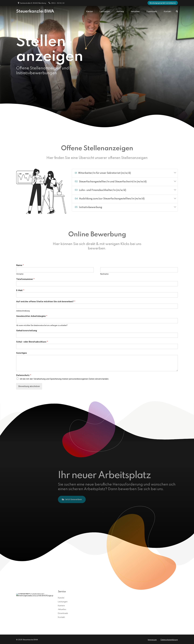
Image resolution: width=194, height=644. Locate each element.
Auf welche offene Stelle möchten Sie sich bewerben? (46, 302)
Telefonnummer (25, 279)
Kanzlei (90, 11)
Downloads (152, 11)
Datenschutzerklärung (169, 640)
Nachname (104, 274)
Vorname (20, 274)
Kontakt (167, 11)
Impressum (152, 640)
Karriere (120, 11)
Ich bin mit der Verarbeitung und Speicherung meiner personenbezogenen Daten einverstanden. (64, 379)
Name (20, 265)
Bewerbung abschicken (29, 386)
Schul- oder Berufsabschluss (32, 342)
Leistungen (105, 11)
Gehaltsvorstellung (27, 331)
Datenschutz (24, 375)
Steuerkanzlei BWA (35, 11)
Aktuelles (135, 11)
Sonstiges (22, 353)
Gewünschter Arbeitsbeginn (32, 316)
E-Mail (20, 290)
